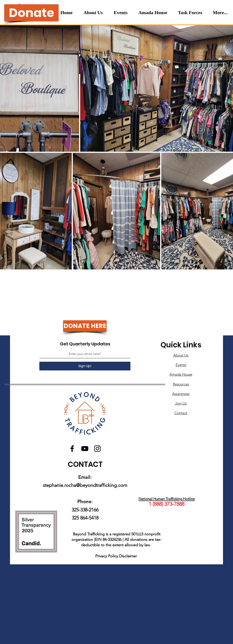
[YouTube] (85, 449)
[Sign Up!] (85, 366)
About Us (181, 355)
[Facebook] (72, 449)
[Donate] (31, 13)
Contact (181, 413)
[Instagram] (97, 449)
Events (181, 365)
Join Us (181, 403)
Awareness (181, 394)
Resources (181, 384)
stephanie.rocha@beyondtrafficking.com (85, 485)
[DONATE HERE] (85, 326)
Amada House (181, 374)
